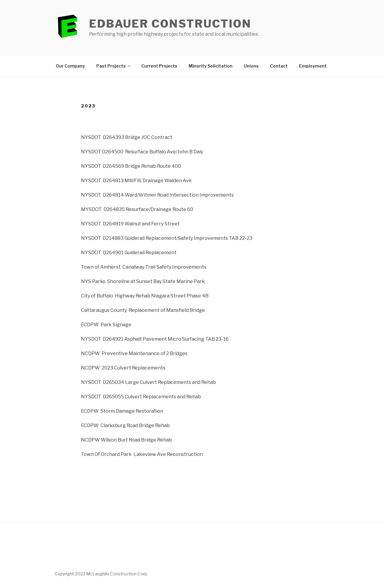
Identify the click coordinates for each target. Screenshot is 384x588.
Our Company (70, 66)
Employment (313, 66)
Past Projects (114, 66)
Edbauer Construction (170, 24)
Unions (251, 66)
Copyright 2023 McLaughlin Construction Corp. (101, 574)
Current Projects (159, 66)
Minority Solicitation (211, 66)
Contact (279, 66)
